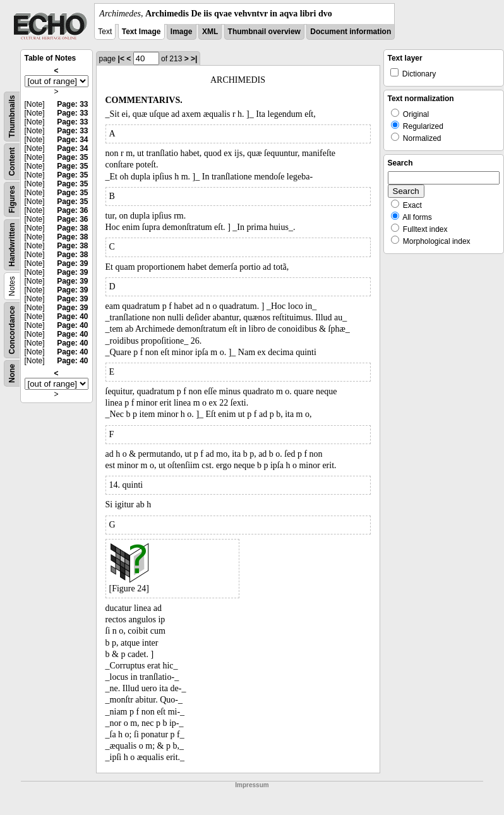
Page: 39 (72, 263)
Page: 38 (72, 228)
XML (210, 32)
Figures (12, 199)
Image (182, 32)
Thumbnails (12, 117)
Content (12, 161)
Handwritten (12, 245)
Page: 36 (72, 210)
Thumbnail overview (264, 32)
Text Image (141, 32)
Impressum (252, 785)
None (12, 373)
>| (194, 59)
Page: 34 (72, 140)
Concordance (12, 330)
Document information (351, 32)
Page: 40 (72, 317)
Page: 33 (72, 104)
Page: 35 (72, 157)
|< (121, 59)
